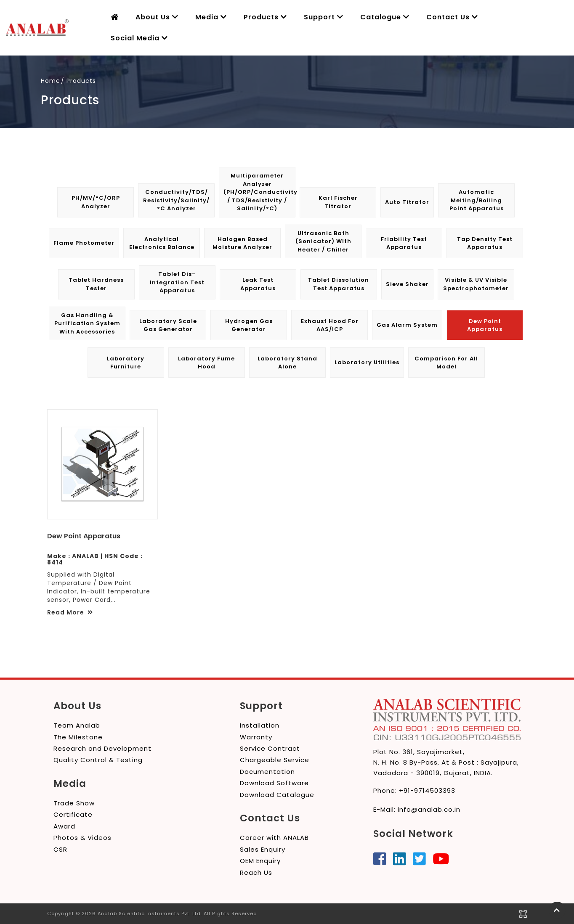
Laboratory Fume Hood (206, 363)
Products (265, 17)
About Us (157, 17)
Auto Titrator (407, 202)
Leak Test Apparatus (258, 284)
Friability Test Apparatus (404, 243)
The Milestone (78, 737)
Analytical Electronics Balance (162, 243)
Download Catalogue (277, 795)
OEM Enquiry (260, 861)
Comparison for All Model (446, 363)
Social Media (139, 38)
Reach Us (256, 872)
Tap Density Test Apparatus (485, 243)
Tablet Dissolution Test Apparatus (339, 284)
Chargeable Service (275, 760)
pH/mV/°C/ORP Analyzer (96, 202)
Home (50, 81)
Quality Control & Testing (98, 760)
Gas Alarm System (407, 325)
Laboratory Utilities (367, 362)
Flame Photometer (84, 243)
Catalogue (385, 17)
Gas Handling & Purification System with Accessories (87, 323)
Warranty (256, 737)
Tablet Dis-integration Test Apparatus (177, 282)
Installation (260, 725)
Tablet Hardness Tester (96, 284)
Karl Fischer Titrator (338, 202)
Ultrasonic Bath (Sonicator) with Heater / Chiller (323, 241)
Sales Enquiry (263, 849)
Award (64, 826)
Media (211, 17)
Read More (70, 612)
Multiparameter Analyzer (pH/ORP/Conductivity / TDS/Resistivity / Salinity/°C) (259, 192)
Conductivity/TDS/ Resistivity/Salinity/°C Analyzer (176, 200)
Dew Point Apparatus (485, 325)
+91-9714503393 (427, 790)
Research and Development (102, 748)
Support (324, 17)
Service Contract (270, 748)
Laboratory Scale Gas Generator (168, 325)
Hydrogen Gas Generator (249, 325)
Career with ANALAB (274, 838)
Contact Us (452, 17)
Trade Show (74, 803)
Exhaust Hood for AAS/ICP (330, 325)
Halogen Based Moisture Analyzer (242, 243)
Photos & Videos (82, 838)
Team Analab (77, 725)
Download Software (274, 783)
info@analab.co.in (429, 809)
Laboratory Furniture (126, 363)
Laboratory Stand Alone (287, 363)
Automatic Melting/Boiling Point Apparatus (477, 200)
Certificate (73, 814)
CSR (60, 849)
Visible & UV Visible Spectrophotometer (476, 284)
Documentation (267, 772)
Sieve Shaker (407, 284)
